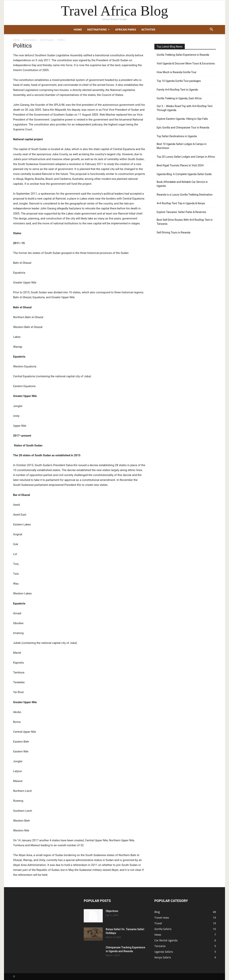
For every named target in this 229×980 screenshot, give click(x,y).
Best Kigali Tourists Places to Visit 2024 (180, 165)
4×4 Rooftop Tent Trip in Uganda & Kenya (181, 203)
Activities (148, 29)
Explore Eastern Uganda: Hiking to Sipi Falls (182, 119)
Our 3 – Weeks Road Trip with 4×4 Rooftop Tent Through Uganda (185, 108)
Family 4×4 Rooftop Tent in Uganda (177, 90)
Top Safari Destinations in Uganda (177, 136)
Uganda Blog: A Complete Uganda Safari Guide (184, 174)
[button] (211, 30)
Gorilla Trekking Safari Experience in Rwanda (183, 55)
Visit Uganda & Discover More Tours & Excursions (186, 63)
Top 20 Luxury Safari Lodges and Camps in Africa (186, 157)
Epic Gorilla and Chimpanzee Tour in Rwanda (183, 128)
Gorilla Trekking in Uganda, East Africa (179, 98)
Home (78, 29)
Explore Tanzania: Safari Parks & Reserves (181, 212)
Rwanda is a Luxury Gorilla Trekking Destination (185, 195)
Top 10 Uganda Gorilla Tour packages (179, 81)
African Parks (126, 29)
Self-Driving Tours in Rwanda (174, 232)
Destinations (98, 29)
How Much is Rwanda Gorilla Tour (176, 72)
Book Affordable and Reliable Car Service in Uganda (182, 184)
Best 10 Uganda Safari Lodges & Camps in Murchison (182, 146)
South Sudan (47, 40)
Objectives (112, 911)
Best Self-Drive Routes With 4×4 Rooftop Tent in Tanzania (185, 222)
